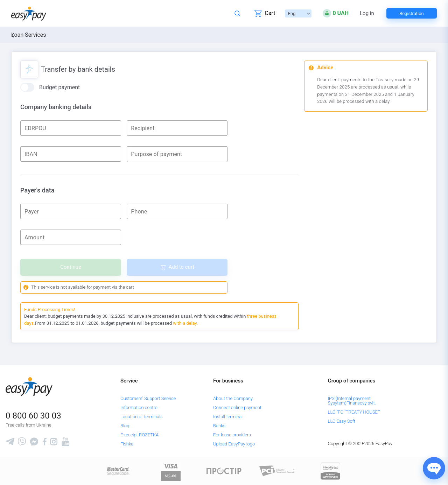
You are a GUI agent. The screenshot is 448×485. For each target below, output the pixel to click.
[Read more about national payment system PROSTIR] (224, 470)
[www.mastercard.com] (118, 470)
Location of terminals (142, 417)
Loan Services (29, 35)
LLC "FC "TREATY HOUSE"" (354, 412)
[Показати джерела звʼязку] (434, 468)
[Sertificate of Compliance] (277, 470)
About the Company (233, 398)
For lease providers (232, 435)
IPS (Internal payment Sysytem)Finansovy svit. (352, 401)
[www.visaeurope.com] (171, 470)
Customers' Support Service (148, 398)
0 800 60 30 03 (33, 416)
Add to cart (181, 267)
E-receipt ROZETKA (139, 435)
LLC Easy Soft (342, 421)
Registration (412, 13)
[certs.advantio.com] (330, 470)
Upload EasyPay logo (234, 444)
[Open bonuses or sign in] (336, 13)
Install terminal (228, 417)
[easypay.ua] (29, 13)
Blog (125, 426)
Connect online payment (237, 407)
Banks (219, 426)
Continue (71, 267)
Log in (367, 13)
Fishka (127, 444)
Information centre (139, 407)
